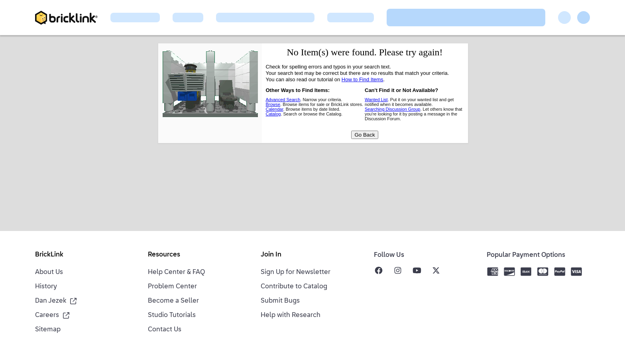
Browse (273, 104)
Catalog (273, 114)
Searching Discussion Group (392, 109)
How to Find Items (363, 79)
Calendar (275, 109)
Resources (164, 255)
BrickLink (49, 255)
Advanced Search (283, 100)
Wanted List (376, 100)
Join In (271, 255)
